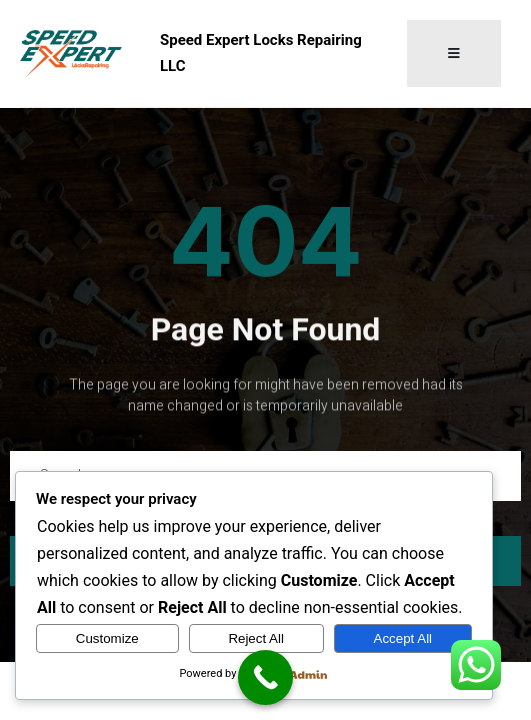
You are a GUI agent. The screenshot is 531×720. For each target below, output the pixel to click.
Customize (107, 638)
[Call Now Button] (265, 677)
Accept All (403, 638)
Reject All (256, 638)
